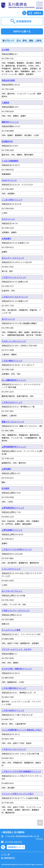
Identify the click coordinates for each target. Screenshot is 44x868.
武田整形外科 (7, 141)
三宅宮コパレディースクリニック (16, 610)
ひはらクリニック (9, 180)
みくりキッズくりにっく (12, 591)
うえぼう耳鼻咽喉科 (10, 161)
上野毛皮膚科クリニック (12, 530)
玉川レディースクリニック (13, 258)
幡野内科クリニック (10, 122)
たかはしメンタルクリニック (14, 341)
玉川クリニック (8, 319)
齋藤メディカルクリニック (13, 422)
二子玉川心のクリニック (12, 402)
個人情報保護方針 (8, 858)
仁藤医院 (5, 102)
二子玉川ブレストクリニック (14, 277)
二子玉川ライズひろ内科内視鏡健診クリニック (21, 771)
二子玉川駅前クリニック (12, 361)
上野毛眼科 (6, 469)
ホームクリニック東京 (11, 630)
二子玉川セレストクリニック (14, 749)
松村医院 (5, 488)
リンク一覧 (5, 854)
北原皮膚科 (6, 238)
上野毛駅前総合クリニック (13, 508)
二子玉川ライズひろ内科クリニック (17, 549)
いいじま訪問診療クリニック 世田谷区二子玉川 (22, 730)
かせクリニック (8, 219)
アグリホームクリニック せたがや (17, 649)
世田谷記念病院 (8, 80)
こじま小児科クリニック (12, 200)
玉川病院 (5, 50)
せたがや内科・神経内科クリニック (17, 669)
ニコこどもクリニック (11, 569)
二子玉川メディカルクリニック (15, 297)
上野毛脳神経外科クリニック (14, 447)
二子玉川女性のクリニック (13, 710)
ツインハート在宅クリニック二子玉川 (18, 794)
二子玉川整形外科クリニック (14, 688)
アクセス (39, 839)
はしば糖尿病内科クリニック (14, 380)
